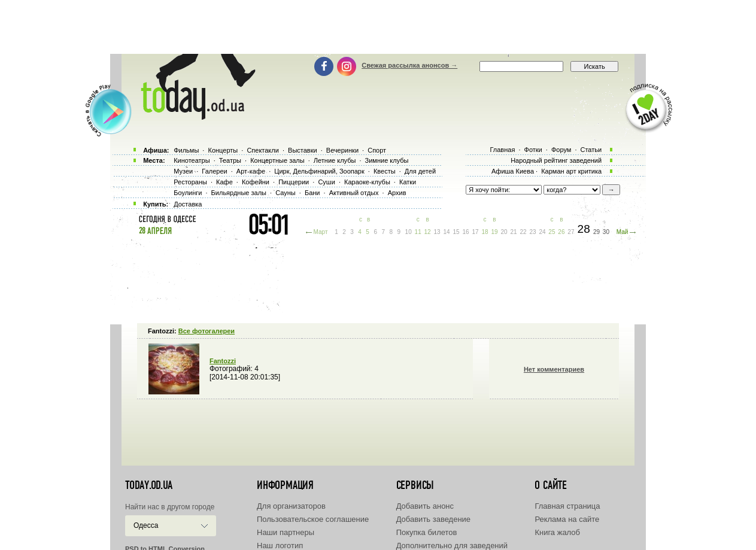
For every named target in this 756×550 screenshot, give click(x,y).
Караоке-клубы (367, 182)
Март (321, 232)
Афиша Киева (513, 171)
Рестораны (190, 182)
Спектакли (263, 150)
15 (456, 232)
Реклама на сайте (567, 519)
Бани (312, 193)
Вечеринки (342, 150)
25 (552, 232)
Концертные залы (277, 160)
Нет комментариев (554, 369)
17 (475, 232)
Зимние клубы (387, 160)
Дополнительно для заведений (452, 546)
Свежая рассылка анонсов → (409, 65)
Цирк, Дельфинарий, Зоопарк (319, 171)
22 (523, 232)
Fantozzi (223, 361)
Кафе (224, 182)
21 (513, 232)
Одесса (146, 525)
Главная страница (567, 506)
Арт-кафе (251, 171)
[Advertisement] (378, 27)
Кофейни (256, 182)
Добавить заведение (433, 519)
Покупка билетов (427, 532)
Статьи (591, 150)
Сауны (286, 193)
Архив (397, 193)
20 (504, 232)
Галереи (214, 171)
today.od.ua (149, 485)
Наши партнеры (286, 532)
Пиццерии (294, 182)
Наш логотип (280, 546)
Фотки (533, 150)
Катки (408, 182)
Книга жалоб (557, 532)
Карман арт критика (571, 171)
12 (428, 232)
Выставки (303, 150)
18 (485, 232)
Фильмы (186, 150)
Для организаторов (291, 506)
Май (623, 232)
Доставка (188, 204)
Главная (502, 150)
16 (466, 232)
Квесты (385, 171)
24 (542, 232)
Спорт (377, 150)
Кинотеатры (192, 160)
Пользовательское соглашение (313, 519)
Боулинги (188, 193)
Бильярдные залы (239, 193)
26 (561, 232)
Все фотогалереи (207, 331)
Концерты (223, 150)
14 (447, 232)
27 (571, 232)
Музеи (183, 171)
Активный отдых (354, 193)
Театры (230, 160)
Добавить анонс (425, 506)
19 (494, 232)
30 (606, 232)
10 (409, 232)
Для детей (420, 171)
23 (532, 232)
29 (596, 232)
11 (418, 232)
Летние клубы (335, 160)
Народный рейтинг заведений (556, 160)
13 (437, 232)
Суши (326, 182)
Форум (561, 150)
